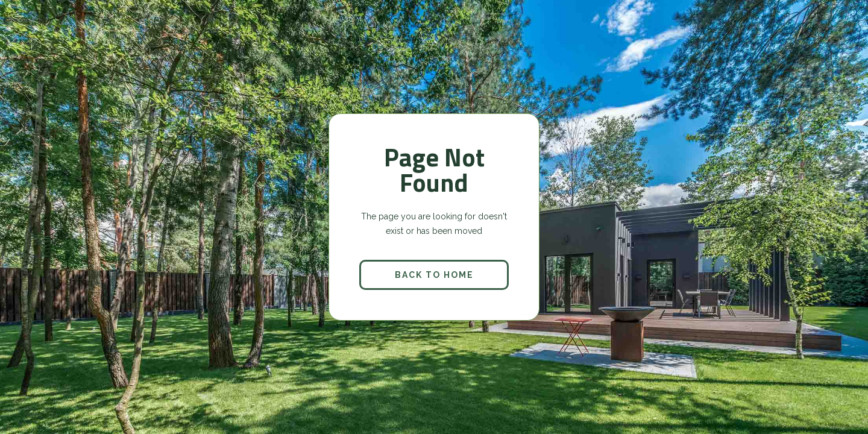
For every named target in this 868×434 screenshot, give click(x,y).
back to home (434, 275)
